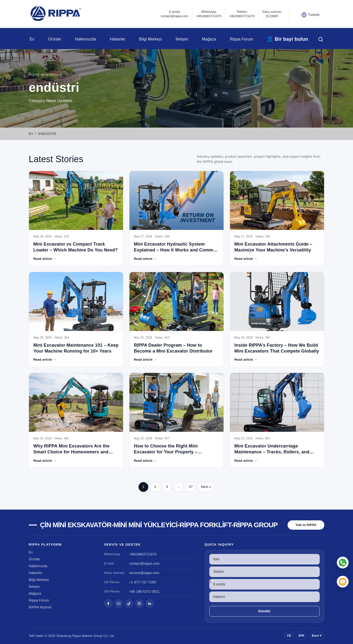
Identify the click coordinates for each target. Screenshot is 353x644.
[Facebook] (108, 604)
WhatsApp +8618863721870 (209, 14)
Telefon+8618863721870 (242, 14)
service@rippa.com (144, 573)
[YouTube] (119, 604)
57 (191, 487)
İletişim (182, 39)
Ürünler (55, 39)
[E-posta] (343, 582)
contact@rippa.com (144, 564)
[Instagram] (139, 604)
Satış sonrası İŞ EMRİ (272, 14)
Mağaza (209, 39)
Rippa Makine (82, 636)
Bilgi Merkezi (150, 39)
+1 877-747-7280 (143, 582)
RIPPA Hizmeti (40, 607)
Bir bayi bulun (291, 39)
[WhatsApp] (343, 563)
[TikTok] (129, 604)
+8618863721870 (143, 554)
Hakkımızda (86, 39)
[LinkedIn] (150, 604)
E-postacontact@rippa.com (175, 14)
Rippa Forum (242, 39)
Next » (206, 487)
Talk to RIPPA (306, 525)
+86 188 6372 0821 (144, 591)
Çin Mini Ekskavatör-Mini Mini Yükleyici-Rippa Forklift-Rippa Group (159, 525)
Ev (32, 39)
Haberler (118, 39)
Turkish (314, 15)
